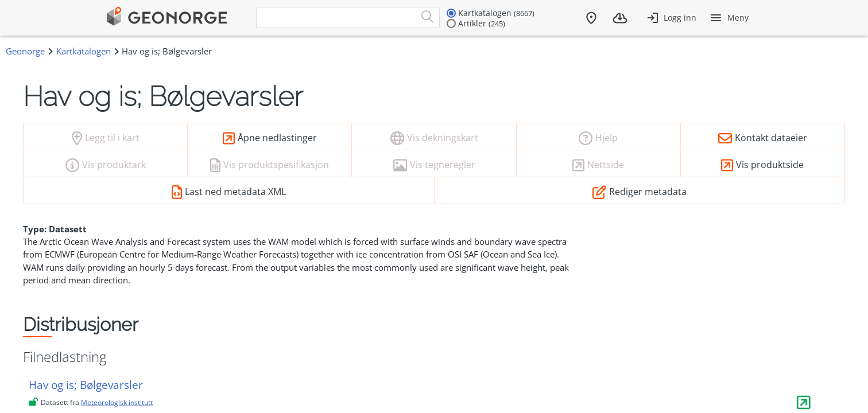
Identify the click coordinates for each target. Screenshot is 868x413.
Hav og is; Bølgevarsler (86, 385)
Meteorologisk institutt (117, 402)
